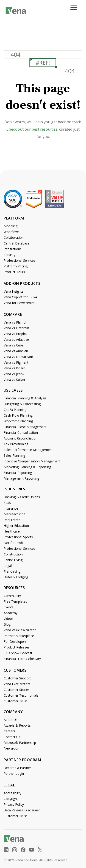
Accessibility (12, 793)
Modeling (11, 226)
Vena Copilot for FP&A (20, 297)
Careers (9, 731)
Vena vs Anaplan (16, 351)
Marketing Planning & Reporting (27, 467)
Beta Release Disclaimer (22, 810)
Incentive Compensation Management (32, 461)
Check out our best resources (32, 129)
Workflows (12, 232)
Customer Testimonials (21, 695)
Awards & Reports (17, 725)
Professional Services (19, 260)
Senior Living (13, 560)
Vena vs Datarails (17, 328)
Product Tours (14, 272)
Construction (13, 554)
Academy (11, 613)
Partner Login (14, 773)
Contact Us (12, 737)
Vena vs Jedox (14, 374)
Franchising (12, 571)
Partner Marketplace (19, 636)
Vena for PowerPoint (19, 303)
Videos (9, 619)
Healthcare (12, 531)
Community (12, 596)
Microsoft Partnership (20, 743)
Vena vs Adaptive (16, 339)
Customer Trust (15, 701)
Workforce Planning (18, 421)
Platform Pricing (16, 266)
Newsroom (12, 748)
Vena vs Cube (14, 345)
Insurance (11, 508)
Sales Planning (14, 455)
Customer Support (17, 678)
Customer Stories (17, 690)
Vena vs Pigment (16, 362)
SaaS (7, 503)
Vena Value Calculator (20, 630)
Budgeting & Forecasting (22, 404)
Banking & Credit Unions (22, 497)
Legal (8, 566)
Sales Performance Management (28, 450)
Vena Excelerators (17, 684)
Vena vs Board (14, 368)
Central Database (17, 243)
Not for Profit (14, 543)
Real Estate (12, 520)
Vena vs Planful (15, 322)
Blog (7, 624)
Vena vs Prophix (15, 334)
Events (9, 607)
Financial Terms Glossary (22, 659)
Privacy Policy (14, 804)
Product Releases (17, 647)
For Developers (15, 641)
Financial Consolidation (21, 433)
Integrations (13, 249)
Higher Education (16, 526)
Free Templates (15, 601)
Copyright (11, 799)
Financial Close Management (25, 427)
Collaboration (14, 238)
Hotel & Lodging (16, 577)
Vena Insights (14, 291)
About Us (11, 720)
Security (10, 255)
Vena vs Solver (14, 380)
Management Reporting (21, 478)
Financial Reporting (18, 473)
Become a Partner (17, 768)
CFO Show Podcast (18, 653)
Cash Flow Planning (18, 415)
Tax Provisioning (16, 444)
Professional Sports (18, 537)
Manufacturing (14, 514)
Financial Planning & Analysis (25, 398)
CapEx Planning (15, 410)
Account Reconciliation (21, 438)
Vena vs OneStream (18, 357)
